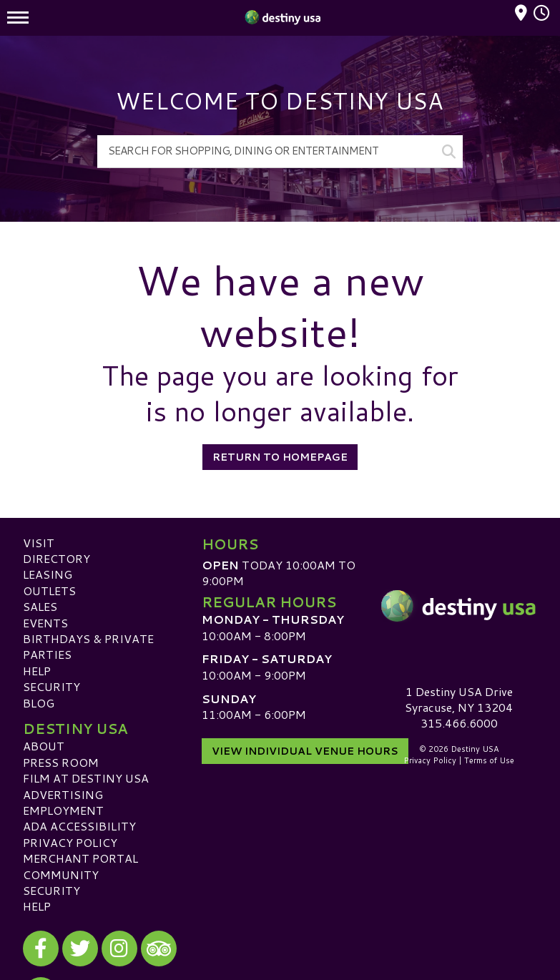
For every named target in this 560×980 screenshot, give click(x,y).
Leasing (48, 574)
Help (37, 671)
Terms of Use (489, 760)
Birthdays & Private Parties (88, 646)
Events (45, 623)
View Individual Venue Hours (305, 751)
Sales (40, 606)
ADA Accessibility (79, 826)
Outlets (49, 591)
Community (61, 874)
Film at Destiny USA (86, 778)
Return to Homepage (280, 457)
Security (51, 686)
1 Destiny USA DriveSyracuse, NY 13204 (459, 699)
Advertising (63, 794)
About (44, 746)
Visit (39, 543)
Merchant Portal (80, 858)
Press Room (61, 762)
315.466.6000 (459, 723)
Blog (39, 703)
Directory (57, 558)
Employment (63, 810)
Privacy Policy (70, 842)
